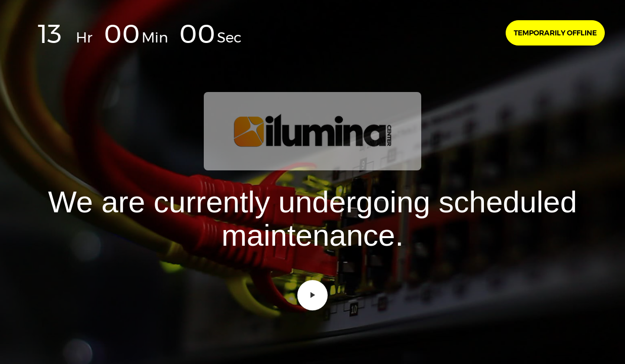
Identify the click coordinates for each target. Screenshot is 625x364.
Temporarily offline (555, 33)
